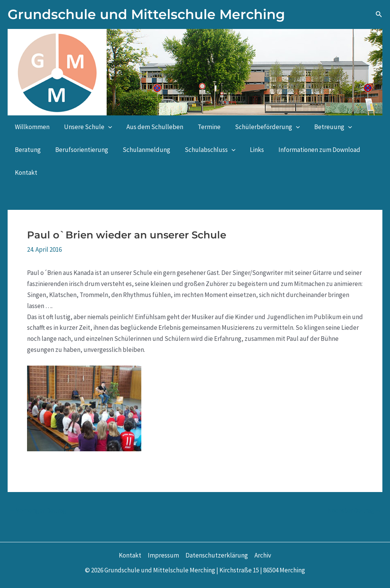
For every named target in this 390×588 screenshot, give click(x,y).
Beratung (27, 150)
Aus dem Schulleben (151, 127)
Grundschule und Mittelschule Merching (146, 14)
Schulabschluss (205, 150)
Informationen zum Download (311, 150)
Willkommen (31, 127)
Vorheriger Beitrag (37, 511)
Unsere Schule (86, 127)
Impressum (163, 555)
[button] (379, 14)
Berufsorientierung (79, 150)
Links (250, 150)
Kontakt (25, 173)
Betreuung (325, 127)
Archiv (263, 555)
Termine (204, 127)
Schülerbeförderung (261, 127)
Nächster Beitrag (355, 511)
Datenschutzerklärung (217, 555)
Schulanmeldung (143, 150)
